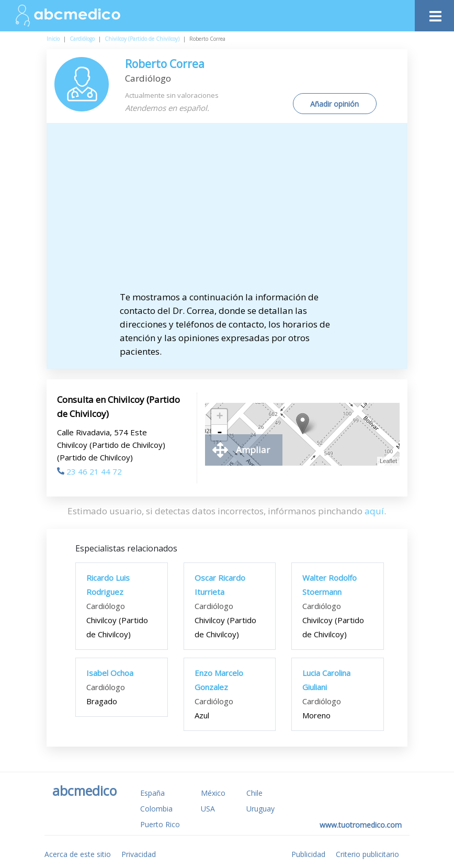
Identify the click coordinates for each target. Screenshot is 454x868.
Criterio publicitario (367, 854)
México (213, 793)
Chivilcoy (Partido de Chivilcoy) (142, 39)
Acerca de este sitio (78, 854)
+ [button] (219, 417)
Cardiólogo (82, 39)
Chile (254, 793)
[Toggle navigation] (434, 13)
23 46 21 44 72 (89, 471)
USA (208, 809)
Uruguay (260, 809)
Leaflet (388, 461)
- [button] (220, 433)
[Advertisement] (227, 212)
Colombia (156, 809)
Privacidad (139, 854)
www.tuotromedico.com (361, 825)
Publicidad (308, 854)
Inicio (53, 39)
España (152, 793)
